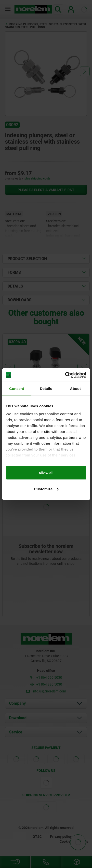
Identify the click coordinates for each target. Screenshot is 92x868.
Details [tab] (46, 389)
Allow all (46, 473)
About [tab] (75, 389)
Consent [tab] (17, 389)
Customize (46, 489)
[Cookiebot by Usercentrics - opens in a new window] (66, 375)
